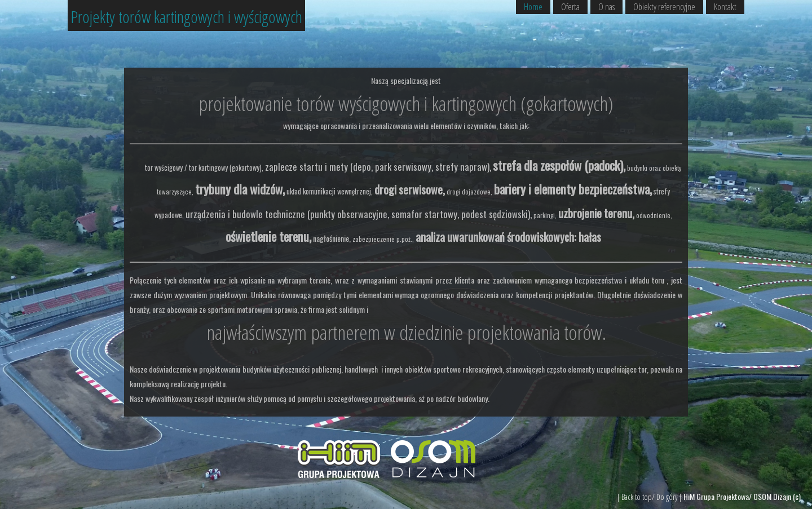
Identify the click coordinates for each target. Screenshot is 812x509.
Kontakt (725, 7)
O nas (606, 7)
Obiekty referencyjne (664, 7)
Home (533, 7)
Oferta (570, 7)
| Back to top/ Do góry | (650, 497)
